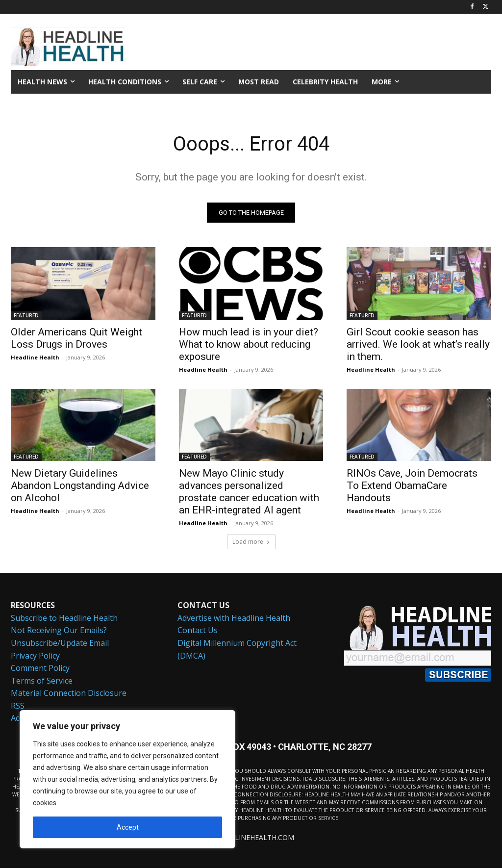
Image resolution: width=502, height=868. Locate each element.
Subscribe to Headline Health (64, 618)
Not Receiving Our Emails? (59, 631)
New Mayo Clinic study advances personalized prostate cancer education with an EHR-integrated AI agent (249, 492)
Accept (128, 827)
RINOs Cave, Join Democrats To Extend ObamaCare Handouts (412, 485)
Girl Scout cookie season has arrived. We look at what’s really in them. (418, 344)
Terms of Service (42, 681)
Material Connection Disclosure (69, 693)
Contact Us (198, 631)
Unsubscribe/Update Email (60, 643)
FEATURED (26, 315)
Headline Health (35, 357)
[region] (127, 779)
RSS (18, 706)
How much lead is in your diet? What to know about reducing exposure (249, 344)
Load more (251, 542)
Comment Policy (40, 668)
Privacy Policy (35, 656)
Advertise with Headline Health (234, 618)
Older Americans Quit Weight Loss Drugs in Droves (76, 338)
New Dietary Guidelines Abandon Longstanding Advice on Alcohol (80, 485)
